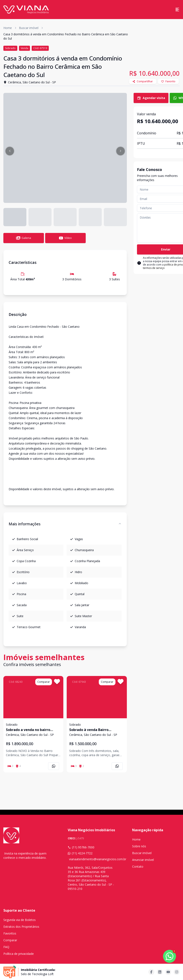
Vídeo (65, 238)
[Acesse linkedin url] (160, 972)
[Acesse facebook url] (151, 972)
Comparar (10, 940)
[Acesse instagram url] (177, 972)
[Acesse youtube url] (168, 972)
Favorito (168, 81)
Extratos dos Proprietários (21, 927)
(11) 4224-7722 (80, 853)
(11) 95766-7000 (81, 847)
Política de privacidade (19, 954)
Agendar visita (151, 98)
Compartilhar (143, 81)
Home (8, 28)
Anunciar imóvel (143, 860)
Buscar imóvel (29, 28)
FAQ (6, 947)
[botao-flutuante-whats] (169, 956)
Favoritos (10, 933)
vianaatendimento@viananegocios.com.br (92, 859)
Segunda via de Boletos (20, 920)
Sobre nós (139, 846)
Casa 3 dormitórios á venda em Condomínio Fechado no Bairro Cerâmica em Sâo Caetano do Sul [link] (66, 36)
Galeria (24, 238)
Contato (138, 866)
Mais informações (65, 524)
